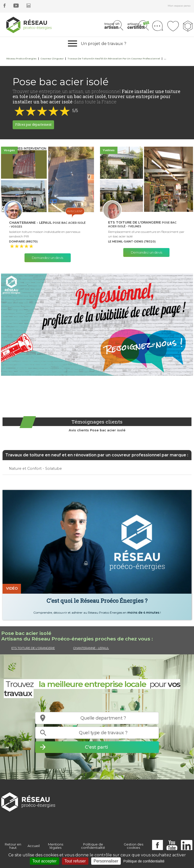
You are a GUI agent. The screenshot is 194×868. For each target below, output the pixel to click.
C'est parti (96, 747)
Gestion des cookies (134, 846)
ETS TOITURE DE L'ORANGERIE (33, 648)
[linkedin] (29, 6)
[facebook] (5, 6)
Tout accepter (44, 861)
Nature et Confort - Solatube (35, 469)
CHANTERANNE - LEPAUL (91, 648)
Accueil (34, 846)
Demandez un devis (47, 258)
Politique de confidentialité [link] (144, 861)
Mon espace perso (179, 6)
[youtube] (16, 6)
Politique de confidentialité (93, 846)
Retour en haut (13, 846)
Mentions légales (56, 846)
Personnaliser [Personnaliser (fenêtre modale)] (106, 861)
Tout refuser (75, 861)
